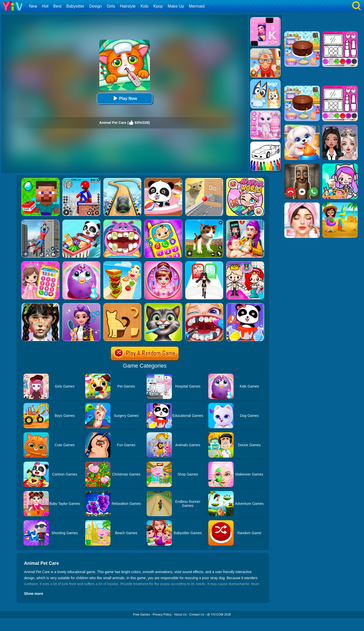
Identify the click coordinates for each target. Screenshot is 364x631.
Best (57, 6)
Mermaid (197, 6)
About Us (180, 615)
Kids (144, 6)
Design (96, 6)
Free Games (141, 615)
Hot (45, 6)
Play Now (124, 98)
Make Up (176, 6)
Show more (33, 594)
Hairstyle (128, 6)
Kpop (158, 6)
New (33, 6)
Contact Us (197, 615)
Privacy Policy (162, 615)
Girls (111, 6)
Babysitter (75, 6)
